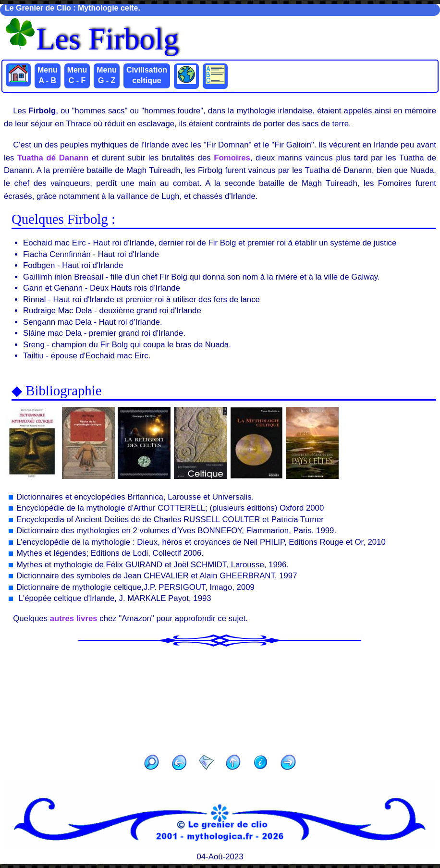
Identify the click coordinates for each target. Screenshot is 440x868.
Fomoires (232, 158)
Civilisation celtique (147, 75)
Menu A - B (48, 75)
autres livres (74, 618)
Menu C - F (77, 75)
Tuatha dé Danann (53, 158)
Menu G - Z (107, 75)
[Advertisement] (220, 697)
